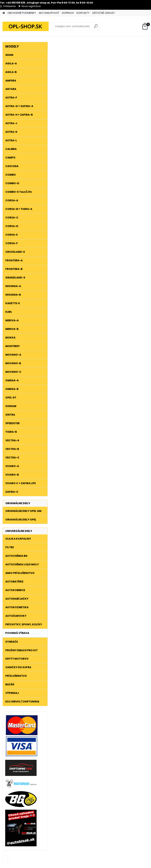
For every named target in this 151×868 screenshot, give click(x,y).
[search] (96, 27)
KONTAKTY (83, 13)
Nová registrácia (31, 6)
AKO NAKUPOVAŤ (49, 13)
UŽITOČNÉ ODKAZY (103, 13)
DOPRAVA (68, 13)
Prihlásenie (10, 6)
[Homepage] (4, 13)
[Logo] (26, 26)
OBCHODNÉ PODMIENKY (22, 13)
